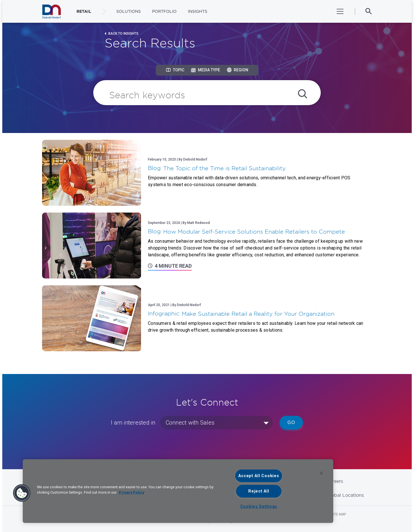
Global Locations (345, 495)
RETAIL (84, 11)
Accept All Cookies (259, 476)
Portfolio (164, 11)
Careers (335, 481)
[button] (22, 493)
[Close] (321, 473)
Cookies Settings (259, 507)
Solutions (129, 11)
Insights (198, 11)
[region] (178, 491)
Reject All (259, 491)
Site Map (339, 514)
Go (291, 422)
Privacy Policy (132, 492)
